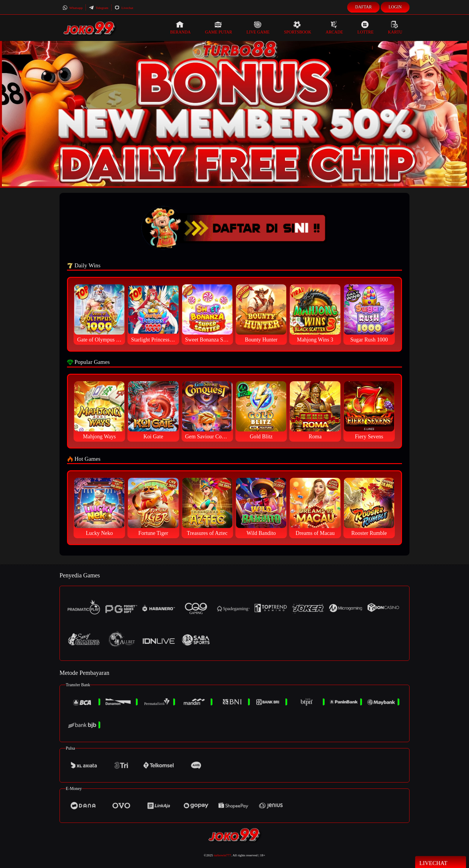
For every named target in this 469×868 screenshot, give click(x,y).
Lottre (366, 28)
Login (395, 7)
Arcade (334, 28)
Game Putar (218, 28)
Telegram (99, 8)
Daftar (363, 7)
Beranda (180, 28)
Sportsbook (297, 28)
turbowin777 (222, 855)
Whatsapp (73, 8)
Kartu (395, 28)
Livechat (124, 8)
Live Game (258, 28)
